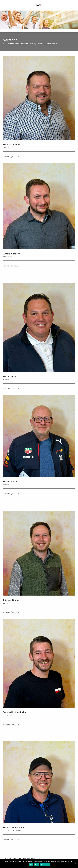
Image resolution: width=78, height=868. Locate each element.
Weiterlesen (45, 865)
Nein (37, 865)
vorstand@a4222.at (11, 157)
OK (31, 865)
